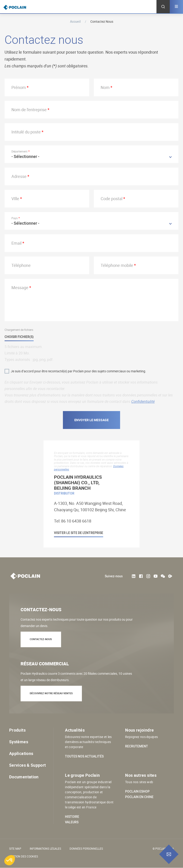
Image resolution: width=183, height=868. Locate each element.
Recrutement (137, 746)
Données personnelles (86, 849)
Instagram (148, 576)
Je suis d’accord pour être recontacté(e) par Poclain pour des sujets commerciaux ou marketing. (78, 371)
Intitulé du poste (26, 132)
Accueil (75, 21)
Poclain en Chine (139, 797)
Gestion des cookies (24, 856)
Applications (21, 753)
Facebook (141, 576)
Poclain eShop (137, 791)
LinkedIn (134, 576)
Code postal (112, 199)
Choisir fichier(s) (19, 337)
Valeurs (72, 822)
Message (20, 287)
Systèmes (19, 742)
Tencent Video (170, 576)
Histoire (72, 817)
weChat (163, 576)
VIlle (15, 199)
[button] (10, 860)
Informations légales (45, 849)
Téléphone (21, 265)
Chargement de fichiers (19, 330)
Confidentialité (143, 401)
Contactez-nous (41, 639)
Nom (105, 87)
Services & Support (27, 765)
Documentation (24, 777)
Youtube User (156, 576)
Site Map (15, 849)
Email (16, 243)
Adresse (19, 176)
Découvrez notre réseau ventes (51, 693)
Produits (17, 730)
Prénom (19, 87)
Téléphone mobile (117, 265)
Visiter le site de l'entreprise (79, 533)
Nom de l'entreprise (29, 110)
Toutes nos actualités (84, 756)
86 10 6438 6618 (76, 521)
